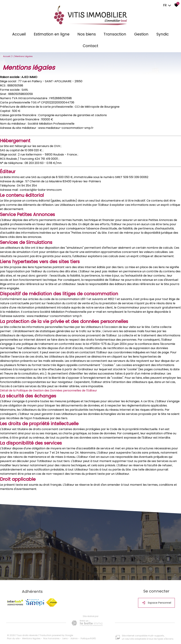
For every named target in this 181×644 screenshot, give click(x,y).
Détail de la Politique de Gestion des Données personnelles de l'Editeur (49, 390)
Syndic (160, 35)
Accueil (21, 35)
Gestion (140, 35)
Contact (90, 47)
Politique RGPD (88, 636)
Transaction (115, 35)
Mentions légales (31, 636)
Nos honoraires (51, 636)
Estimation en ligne (53, 35)
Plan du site (13, 636)
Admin (74, 636)
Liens (65, 636)
